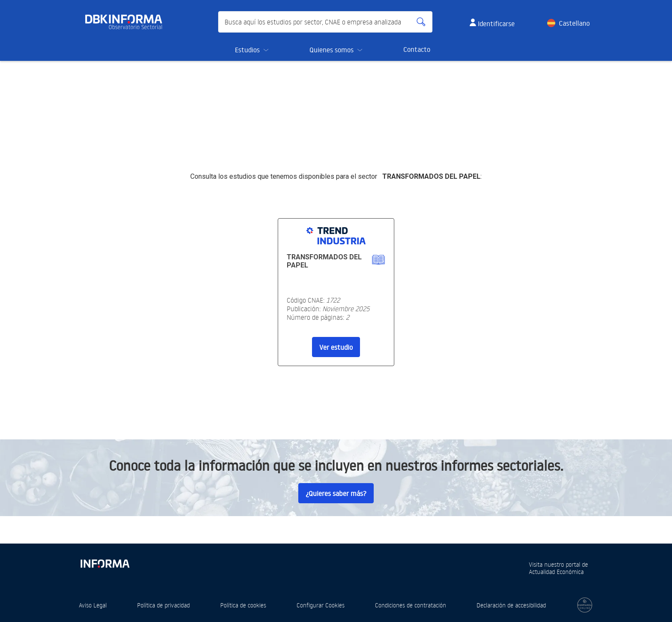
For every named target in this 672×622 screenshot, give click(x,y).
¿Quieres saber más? (336, 493)
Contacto (417, 49)
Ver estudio (336, 347)
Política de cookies (243, 605)
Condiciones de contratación (411, 605)
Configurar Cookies (321, 605)
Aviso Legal (93, 605)
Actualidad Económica (556, 572)
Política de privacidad (163, 605)
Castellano (574, 23)
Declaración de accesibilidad (511, 605)
